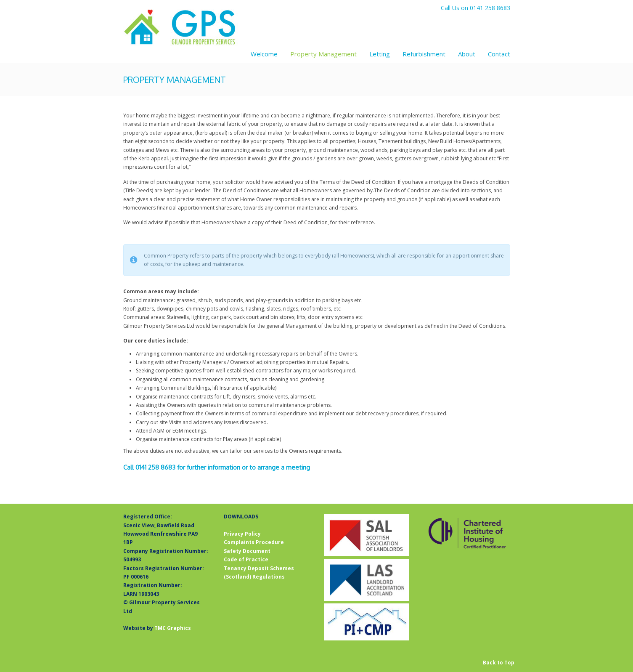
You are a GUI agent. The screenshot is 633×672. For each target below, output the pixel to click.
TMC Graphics (173, 628)
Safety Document (247, 551)
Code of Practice (246, 559)
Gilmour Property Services (181, 28)
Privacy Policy (242, 534)
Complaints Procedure (254, 542)
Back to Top (499, 663)
